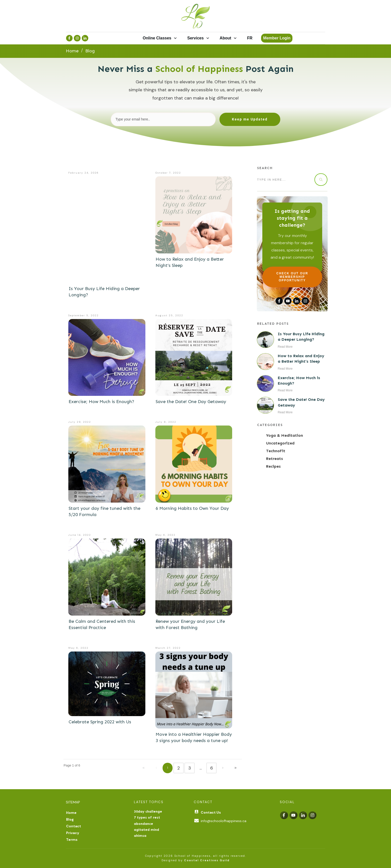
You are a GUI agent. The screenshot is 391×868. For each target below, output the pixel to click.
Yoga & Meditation (285, 435)
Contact (74, 826)
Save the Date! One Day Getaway (191, 402)
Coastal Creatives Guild (207, 860)
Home (71, 813)
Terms (72, 840)
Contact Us (211, 812)
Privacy (73, 833)
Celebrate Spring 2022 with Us (100, 722)
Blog (70, 819)
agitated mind (147, 830)
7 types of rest (147, 817)
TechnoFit (276, 451)
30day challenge (148, 812)
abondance (144, 824)
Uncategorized (280, 443)
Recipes (273, 466)
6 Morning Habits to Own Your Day (192, 508)
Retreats (275, 459)
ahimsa (140, 836)
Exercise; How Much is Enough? (101, 402)
